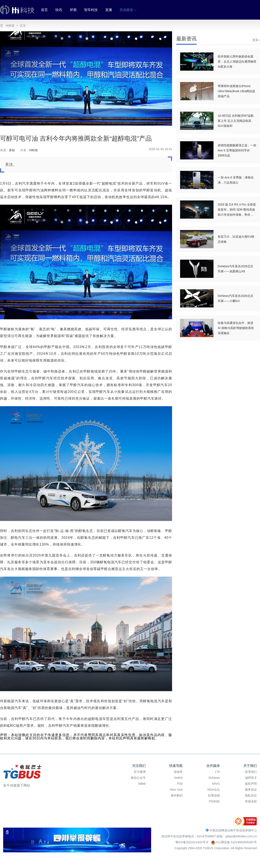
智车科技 (91, 10)
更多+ (256, 40)
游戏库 (178, 772)
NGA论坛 (213, 790)
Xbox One (176, 790)
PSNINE (214, 801)
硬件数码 (177, 795)
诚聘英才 (251, 778)
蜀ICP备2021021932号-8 (192, 842)
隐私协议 (251, 795)
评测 (73, 10)
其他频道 (128, 10)
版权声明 (251, 784)
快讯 (59, 10)
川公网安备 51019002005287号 (234, 842)
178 (217, 772)
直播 (109, 10)
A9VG (216, 784)
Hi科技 (10, 26)
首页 (44, 10)
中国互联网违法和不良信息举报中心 (231, 830)
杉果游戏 (214, 795)
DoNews (214, 778)
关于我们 (250, 766)
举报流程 (251, 801)
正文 (23, 26)
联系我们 (251, 772)
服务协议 (251, 790)
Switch (178, 778)
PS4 (180, 784)
